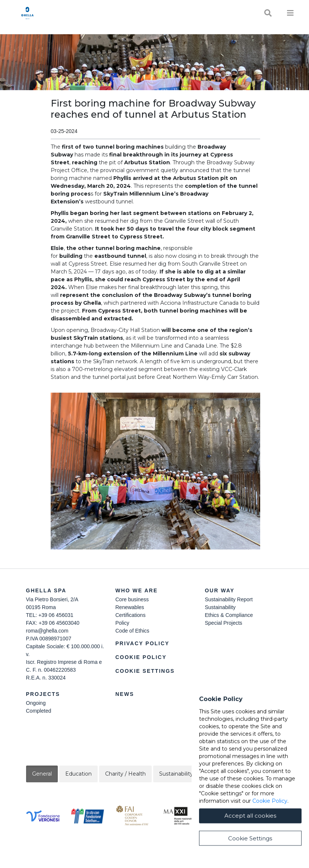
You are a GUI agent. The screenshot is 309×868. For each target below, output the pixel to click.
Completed (39, 711)
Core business (132, 599)
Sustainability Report (228, 599)
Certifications (130, 615)
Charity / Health (125, 774)
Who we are (136, 590)
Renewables (130, 607)
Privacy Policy (142, 643)
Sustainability (220, 607)
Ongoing (36, 703)
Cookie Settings (145, 671)
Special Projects (223, 623)
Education (78, 774)
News (124, 694)
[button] (155, 471)
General (42, 774)
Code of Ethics (132, 631)
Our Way (220, 590)
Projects (43, 694)
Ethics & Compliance (229, 615)
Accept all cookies (250, 819)
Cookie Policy (141, 657)
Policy (122, 623)
